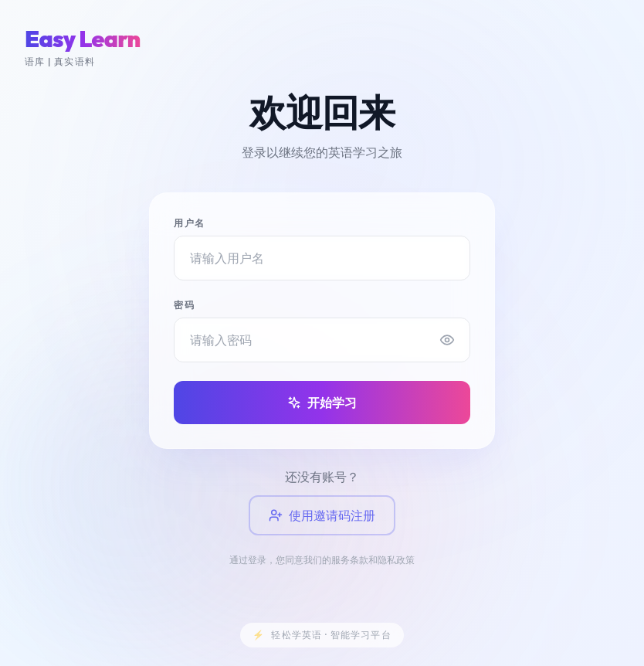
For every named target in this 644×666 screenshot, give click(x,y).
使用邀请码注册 (322, 516)
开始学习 (322, 403)
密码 (185, 305)
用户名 (190, 223)
